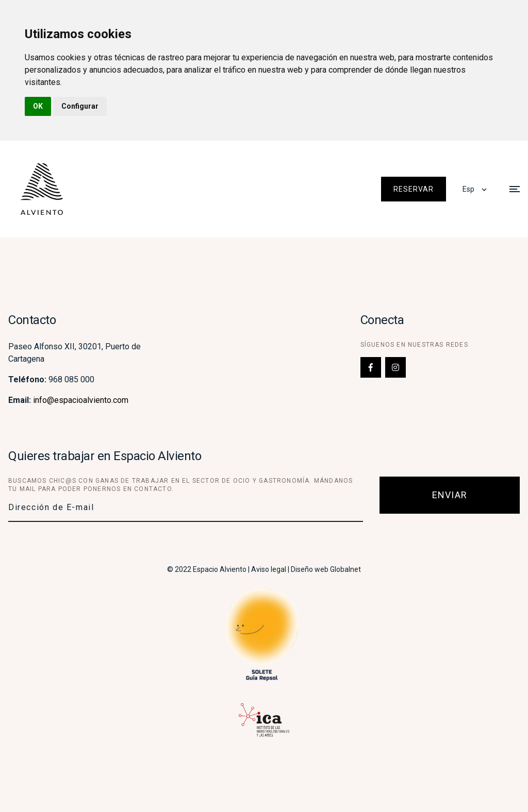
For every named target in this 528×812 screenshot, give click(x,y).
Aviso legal (269, 569)
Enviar (450, 495)
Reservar (414, 189)
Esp (468, 189)
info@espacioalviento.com (81, 400)
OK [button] (38, 106)
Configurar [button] (80, 106)
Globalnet (345, 569)
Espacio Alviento (220, 569)
